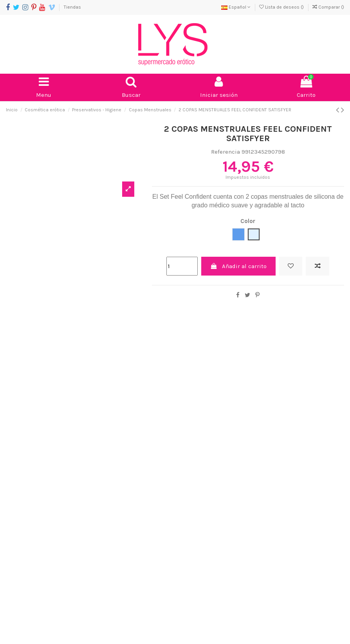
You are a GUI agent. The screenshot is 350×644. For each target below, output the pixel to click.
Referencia (226, 152)
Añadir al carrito (238, 266)
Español (236, 7)
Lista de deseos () (282, 7)
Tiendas (72, 7)
